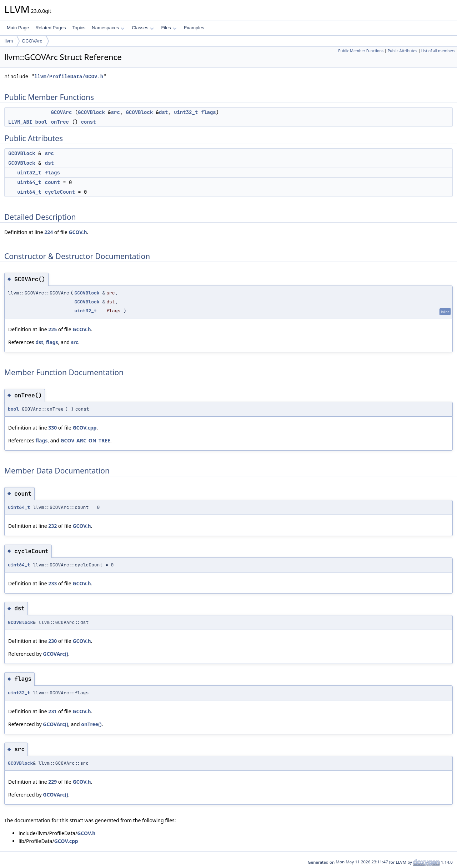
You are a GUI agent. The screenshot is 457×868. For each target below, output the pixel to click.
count (52, 182)
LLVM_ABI (20, 122)
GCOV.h (78, 232)
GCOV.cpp (84, 428)
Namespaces (108, 28)
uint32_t (186, 112)
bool (41, 122)
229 (52, 782)
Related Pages (51, 28)
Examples (194, 28)
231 (52, 711)
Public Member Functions (361, 51)
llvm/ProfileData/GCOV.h (69, 77)
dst (163, 112)
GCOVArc (32, 41)
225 (52, 329)
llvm (9, 41)
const (89, 122)
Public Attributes (403, 51)
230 (52, 641)
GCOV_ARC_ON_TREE (85, 440)
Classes (143, 28)
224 (49, 232)
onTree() (91, 724)
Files (169, 28)
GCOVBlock (91, 112)
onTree (60, 122)
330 (52, 428)
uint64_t (29, 182)
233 (52, 583)
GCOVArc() (56, 654)
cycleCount (60, 192)
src (115, 112)
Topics (79, 28)
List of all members (438, 51)
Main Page (18, 28)
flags (209, 112)
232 (52, 526)
